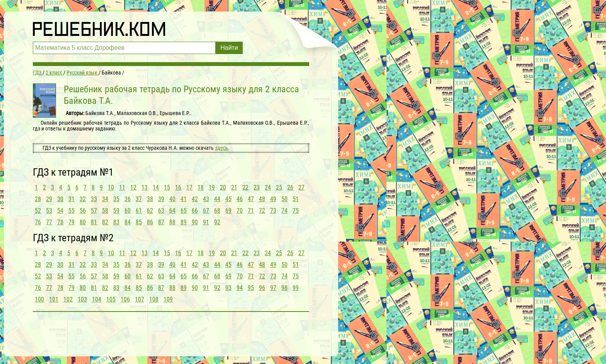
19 (212, 187)
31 (71, 199)
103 (82, 299)
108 (154, 299)
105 (111, 299)
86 (150, 222)
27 (301, 187)
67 (206, 211)
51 (296, 199)
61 (139, 211)
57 (94, 211)
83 (116, 222)
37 (139, 199)
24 (268, 187)
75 (296, 211)
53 (49, 211)
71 (251, 211)
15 (167, 187)
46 (240, 199)
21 (234, 187)
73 (273, 211)
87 (161, 222)
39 (161, 199)
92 (217, 222)
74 (284, 211)
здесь (221, 148)
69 (228, 211)
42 (195, 199)
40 (172, 199)
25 (279, 187)
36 (128, 199)
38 (150, 199)
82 (105, 222)
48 (262, 199)
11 (122, 187)
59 (116, 211)
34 (105, 199)
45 (228, 199)
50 (284, 199)
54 (60, 211)
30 (60, 199)
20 (223, 187)
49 (273, 199)
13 (145, 187)
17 (189, 187)
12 (133, 187)
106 (125, 299)
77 (49, 222)
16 (178, 187)
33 (94, 199)
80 (83, 222)
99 (296, 288)
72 (262, 211)
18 (201, 187)
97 (273, 288)
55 (71, 211)
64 (172, 211)
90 (195, 222)
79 (71, 222)
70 (240, 211)
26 (290, 187)
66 (195, 211)
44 (217, 199)
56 (83, 211)
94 (240, 288)
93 (228, 288)
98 (284, 288)
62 (150, 211)
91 (206, 222)
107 (140, 299)
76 (38, 222)
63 (161, 211)
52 (38, 211)
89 (184, 222)
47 (251, 199)
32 (83, 199)
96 (262, 288)
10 (111, 187)
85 (139, 222)
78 (60, 222)
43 (206, 199)
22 (245, 187)
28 (38, 199)
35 (116, 199)
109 (168, 299)
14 (156, 187)
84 (128, 222)
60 (128, 211)
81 (94, 222)
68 (217, 211)
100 (39, 299)
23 (257, 187)
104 (97, 299)
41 (184, 199)
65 (184, 211)
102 (68, 299)
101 (54, 299)
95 (251, 288)
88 (172, 222)
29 (49, 199)
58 (105, 211)
